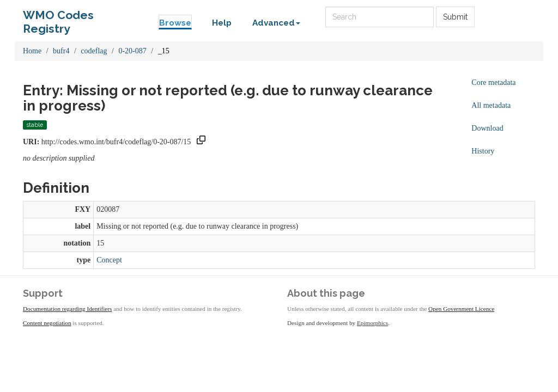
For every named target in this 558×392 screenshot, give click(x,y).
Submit (455, 17)
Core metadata (493, 82)
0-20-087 (132, 51)
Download (487, 128)
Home (32, 51)
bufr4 (61, 51)
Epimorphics (372, 323)
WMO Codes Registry (58, 18)
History (483, 151)
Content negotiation (47, 323)
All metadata (491, 105)
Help (222, 23)
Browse (175, 23)
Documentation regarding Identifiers (67, 309)
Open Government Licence (461, 309)
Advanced (276, 23)
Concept (109, 260)
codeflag (94, 51)
